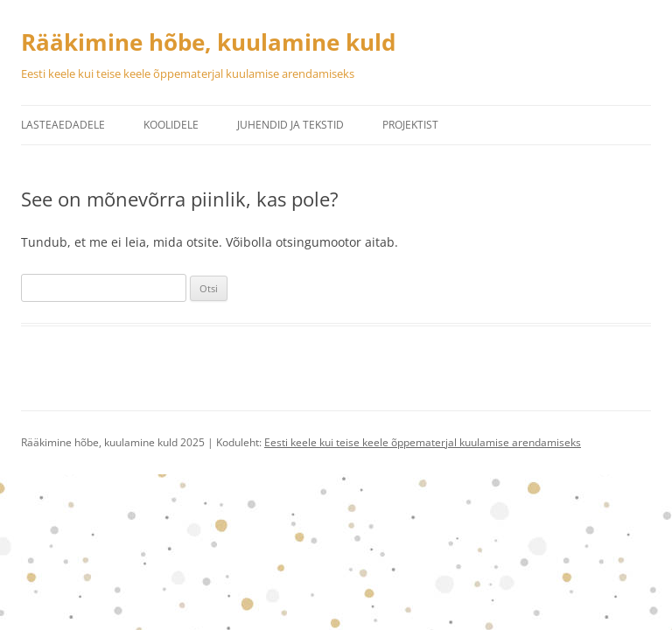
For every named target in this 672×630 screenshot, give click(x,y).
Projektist (410, 125)
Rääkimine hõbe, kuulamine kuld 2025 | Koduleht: (143, 442)
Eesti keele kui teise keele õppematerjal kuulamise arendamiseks (423, 442)
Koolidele (171, 125)
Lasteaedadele (63, 125)
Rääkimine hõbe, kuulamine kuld (208, 42)
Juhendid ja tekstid (290, 125)
